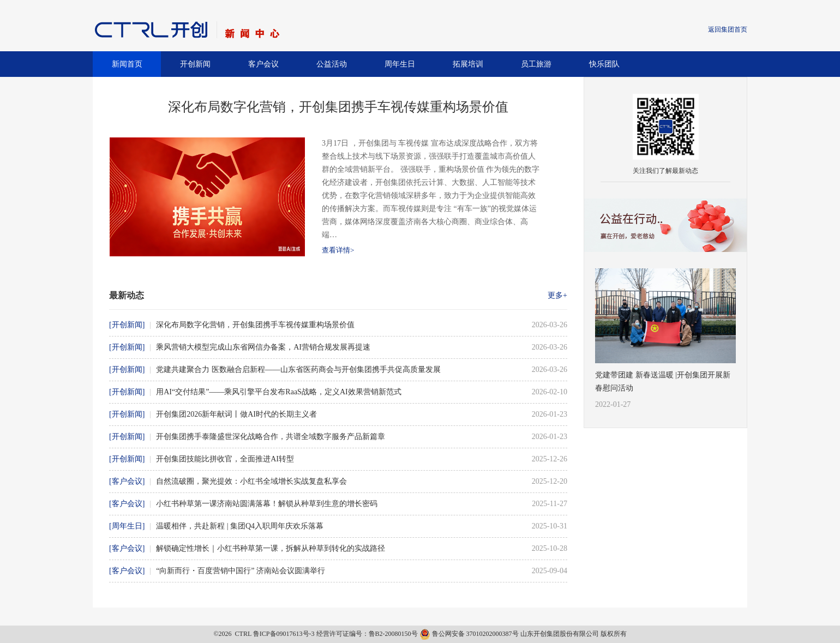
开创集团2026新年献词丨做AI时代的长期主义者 (236, 414)
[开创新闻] (127, 325)
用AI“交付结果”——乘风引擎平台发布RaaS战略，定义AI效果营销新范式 (279, 392)
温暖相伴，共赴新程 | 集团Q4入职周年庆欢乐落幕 (240, 526)
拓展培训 (468, 64)
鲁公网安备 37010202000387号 (470, 634)
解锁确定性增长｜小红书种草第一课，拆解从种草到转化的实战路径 (271, 548)
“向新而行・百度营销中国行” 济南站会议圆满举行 (241, 571)
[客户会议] (127, 481)
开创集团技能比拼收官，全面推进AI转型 (225, 459)
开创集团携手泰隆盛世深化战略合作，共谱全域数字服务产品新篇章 (271, 437)
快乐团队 (604, 64)
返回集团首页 (728, 29)
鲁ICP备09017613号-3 (284, 634)
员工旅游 (536, 64)
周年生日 (400, 64)
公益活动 (332, 64)
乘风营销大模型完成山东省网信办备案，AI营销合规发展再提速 (263, 347)
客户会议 (263, 64)
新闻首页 (127, 64)
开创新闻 (195, 64)
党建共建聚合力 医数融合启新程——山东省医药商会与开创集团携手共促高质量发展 (298, 369)
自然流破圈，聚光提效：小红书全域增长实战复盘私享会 (251, 481)
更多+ (557, 295)
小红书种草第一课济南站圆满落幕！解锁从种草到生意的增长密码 (267, 504)
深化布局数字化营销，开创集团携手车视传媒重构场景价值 (255, 325)
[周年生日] (127, 526)
